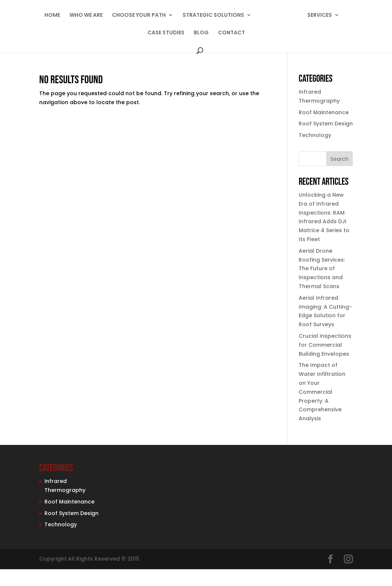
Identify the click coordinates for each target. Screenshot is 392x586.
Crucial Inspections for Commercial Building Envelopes (325, 345)
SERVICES (320, 15)
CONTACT (231, 33)
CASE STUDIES (166, 33)
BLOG (201, 33)
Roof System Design (326, 124)
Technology (315, 135)
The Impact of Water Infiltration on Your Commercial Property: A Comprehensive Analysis (322, 392)
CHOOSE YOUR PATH (139, 15)
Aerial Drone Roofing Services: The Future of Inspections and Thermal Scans (322, 269)
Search (340, 159)
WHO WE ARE (86, 15)
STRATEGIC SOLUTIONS (213, 15)
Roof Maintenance (324, 112)
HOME (52, 15)
